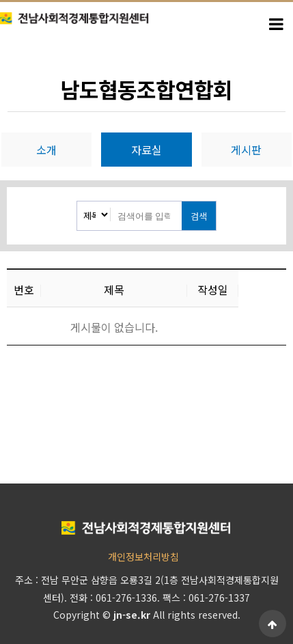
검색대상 (78, 202)
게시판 (246, 150)
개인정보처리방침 (143, 557)
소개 (46, 150)
